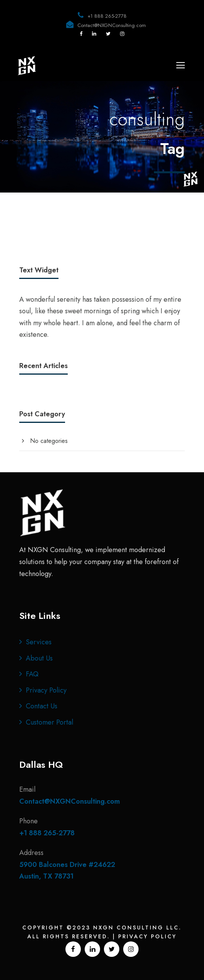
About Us (39, 658)
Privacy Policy (46, 690)
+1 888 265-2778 (107, 16)
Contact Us (42, 706)
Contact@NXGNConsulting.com (112, 25)
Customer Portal (49, 722)
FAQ (32, 674)
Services (39, 642)
